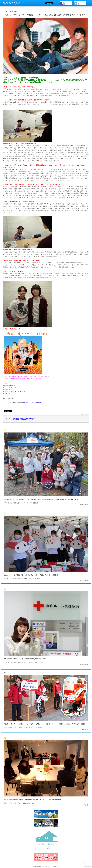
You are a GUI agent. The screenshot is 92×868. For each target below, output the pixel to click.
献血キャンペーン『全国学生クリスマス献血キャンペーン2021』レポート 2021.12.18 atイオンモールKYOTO (41, 499)
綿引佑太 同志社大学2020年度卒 (24, 419)
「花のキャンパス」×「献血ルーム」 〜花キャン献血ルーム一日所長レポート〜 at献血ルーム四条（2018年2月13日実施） (45, 724)
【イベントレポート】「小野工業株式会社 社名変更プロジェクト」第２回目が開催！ (32, 800)
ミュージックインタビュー (12, 11)
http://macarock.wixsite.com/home (32, 402)
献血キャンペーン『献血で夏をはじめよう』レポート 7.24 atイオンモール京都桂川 (31, 575)
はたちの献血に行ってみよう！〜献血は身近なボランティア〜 (25, 659)
